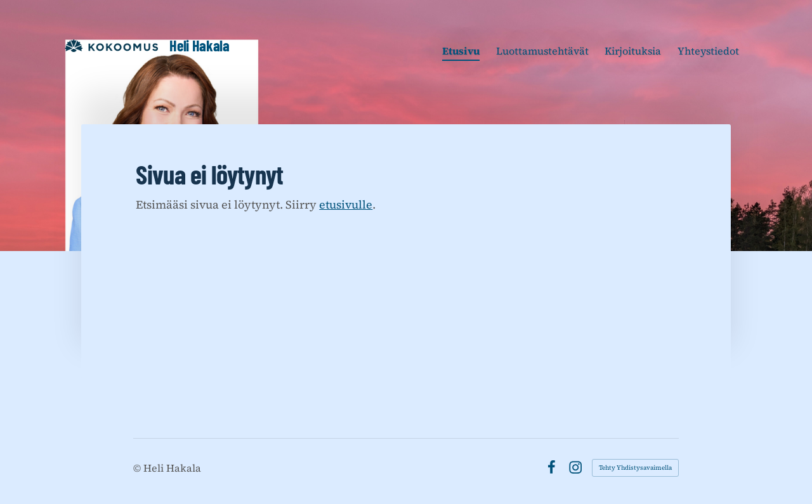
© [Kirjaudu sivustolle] (138, 468)
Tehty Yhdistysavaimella (635, 468)
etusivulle (346, 204)
